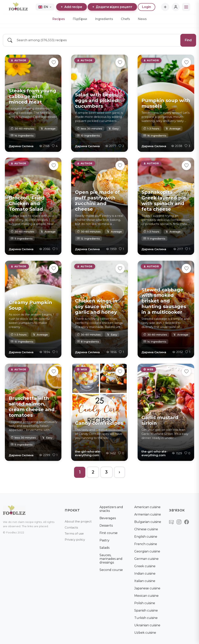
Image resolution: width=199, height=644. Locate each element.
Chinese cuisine (146, 529)
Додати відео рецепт (112, 7)
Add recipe (72, 7)
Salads (104, 548)
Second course (111, 570)
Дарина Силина (21, 146)
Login (147, 7)
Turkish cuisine (146, 618)
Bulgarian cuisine (148, 522)
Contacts (71, 527)
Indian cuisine (145, 574)
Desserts (106, 526)
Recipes (59, 19)
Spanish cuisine (146, 610)
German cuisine (146, 559)
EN (45, 7)
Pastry (104, 540)
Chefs (125, 19)
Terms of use (74, 533)
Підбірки (80, 19)
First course (109, 533)
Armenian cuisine (148, 514)
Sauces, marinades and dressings (111, 559)
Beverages (108, 518)
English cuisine (146, 537)
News (142, 19)
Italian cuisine (145, 581)
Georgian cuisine (147, 551)
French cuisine (146, 544)
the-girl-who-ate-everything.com (88, 453)
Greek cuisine (145, 566)
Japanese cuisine (147, 588)
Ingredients (104, 19)
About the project (78, 521)
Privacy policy (75, 540)
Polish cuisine (145, 603)
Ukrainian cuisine (147, 625)
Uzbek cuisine (145, 633)
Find (188, 40)
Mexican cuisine (146, 596)
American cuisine (147, 507)
